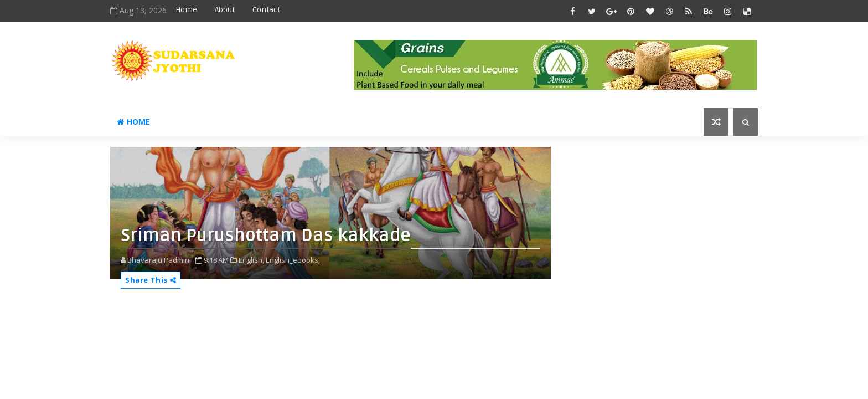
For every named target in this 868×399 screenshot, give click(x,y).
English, (251, 260)
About (225, 10)
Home (186, 10)
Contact (266, 10)
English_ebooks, (293, 260)
